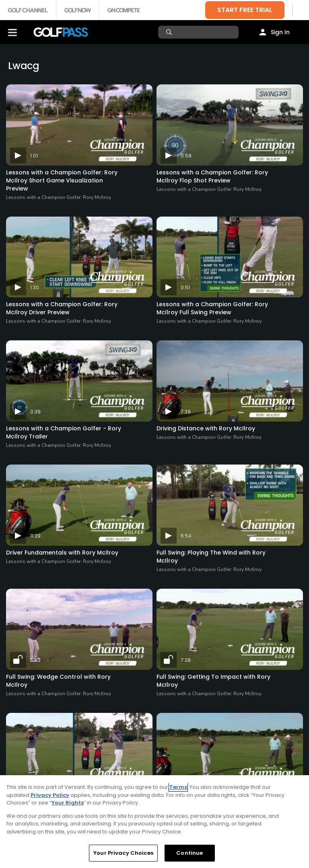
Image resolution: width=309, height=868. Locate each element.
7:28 (186, 660)
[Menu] (12, 32)
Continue (190, 853)
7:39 (186, 412)
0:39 (35, 412)
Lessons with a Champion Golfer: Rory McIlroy (59, 197)
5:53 (35, 660)
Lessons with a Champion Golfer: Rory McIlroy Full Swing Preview (212, 308)
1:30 (35, 288)
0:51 (185, 288)
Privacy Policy (50, 795)
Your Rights (68, 803)
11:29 (35, 536)
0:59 (186, 156)
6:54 (186, 536)
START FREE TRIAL (245, 10)
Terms (178, 787)
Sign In (280, 32)
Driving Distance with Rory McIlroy (206, 428)
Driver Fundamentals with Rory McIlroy (62, 553)
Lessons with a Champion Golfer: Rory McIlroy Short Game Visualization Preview (62, 180)
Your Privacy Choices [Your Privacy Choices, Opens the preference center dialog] (123, 853)
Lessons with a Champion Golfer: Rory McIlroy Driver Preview (62, 308)
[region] (154, 822)
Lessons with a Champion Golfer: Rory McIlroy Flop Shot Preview (212, 176)
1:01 (34, 156)
